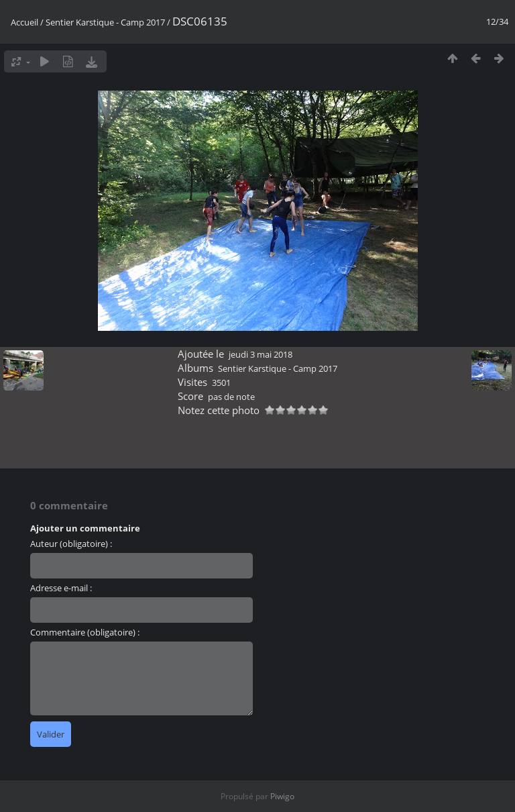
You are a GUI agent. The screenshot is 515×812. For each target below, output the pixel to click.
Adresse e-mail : (61, 588)
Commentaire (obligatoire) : (85, 632)
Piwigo (282, 796)
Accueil (24, 22)
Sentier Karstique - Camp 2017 (105, 22)
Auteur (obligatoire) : (71, 544)
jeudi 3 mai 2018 (261, 354)
